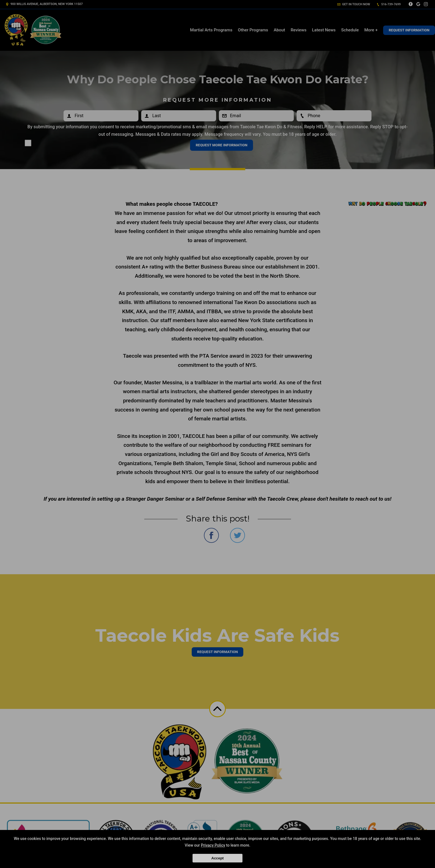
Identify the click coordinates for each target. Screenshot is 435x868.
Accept (217, 858)
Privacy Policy (213, 845)
